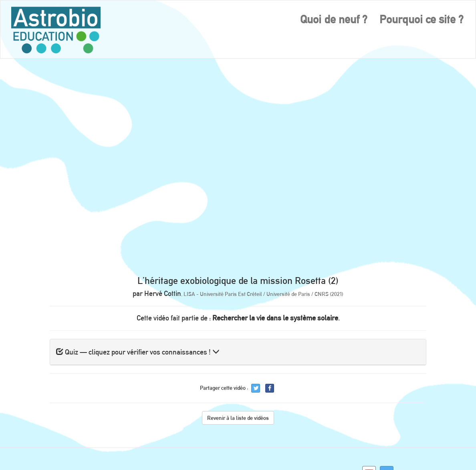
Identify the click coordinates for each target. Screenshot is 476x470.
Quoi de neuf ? (334, 19)
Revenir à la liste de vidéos (238, 418)
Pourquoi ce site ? (422, 19)
